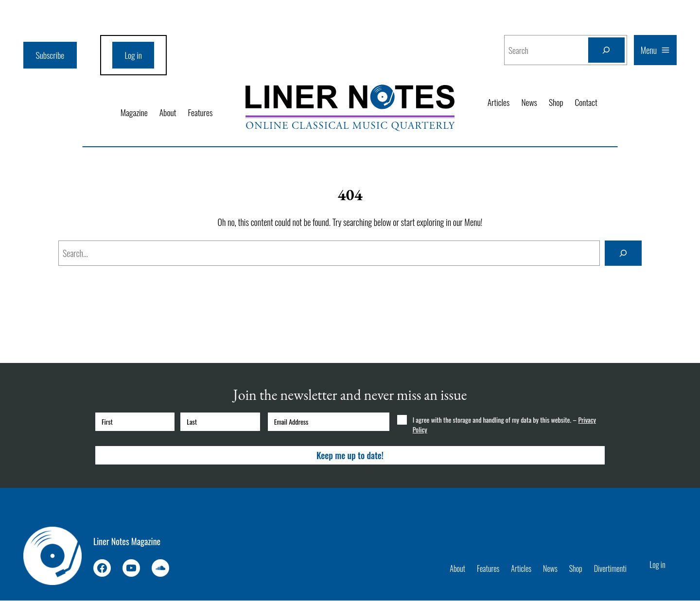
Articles (499, 102)
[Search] (606, 50)
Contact (588, 102)
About (167, 113)
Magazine (132, 113)
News (530, 102)
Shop (557, 102)
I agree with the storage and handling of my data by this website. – (504, 426)
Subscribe (51, 55)
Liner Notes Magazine (127, 542)
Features (200, 113)
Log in (135, 55)
